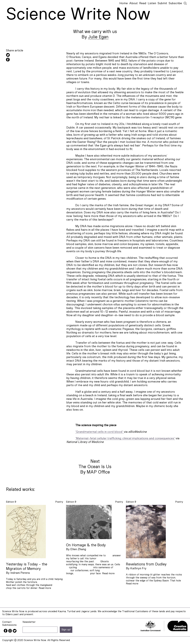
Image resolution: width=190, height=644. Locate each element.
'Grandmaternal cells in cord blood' (100, 432)
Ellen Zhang (78, 549)
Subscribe (175, 3)
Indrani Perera (20, 573)
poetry (59, 502)
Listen (152, 3)
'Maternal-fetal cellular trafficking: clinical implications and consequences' (125, 438)
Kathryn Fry (138, 568)
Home (124, 3)
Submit (162, 3)
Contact (7, 622)
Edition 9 (11, 502)
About (133, 3)
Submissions (9, 625)
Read (143, 3)
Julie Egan (98, 37)
